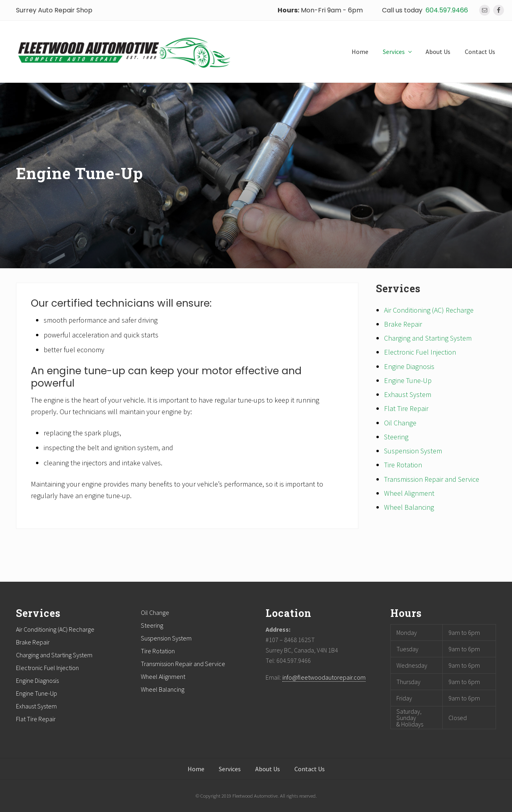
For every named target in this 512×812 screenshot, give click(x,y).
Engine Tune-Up (408, 380)
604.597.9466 (447, 10)
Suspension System (413, 451)
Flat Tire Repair (406, 408)
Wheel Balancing (409, 507)
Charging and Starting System (428, 338)
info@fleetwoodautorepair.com (324, 677)
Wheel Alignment (409, 493)
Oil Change (400, 423)
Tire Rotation (403, 465)
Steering (396, 437)
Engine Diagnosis (409, 366)
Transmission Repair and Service (432, 479)
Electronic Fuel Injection (420, 352)
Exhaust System (408, 394)
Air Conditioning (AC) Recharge (429, 310)
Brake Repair (403, 324)
